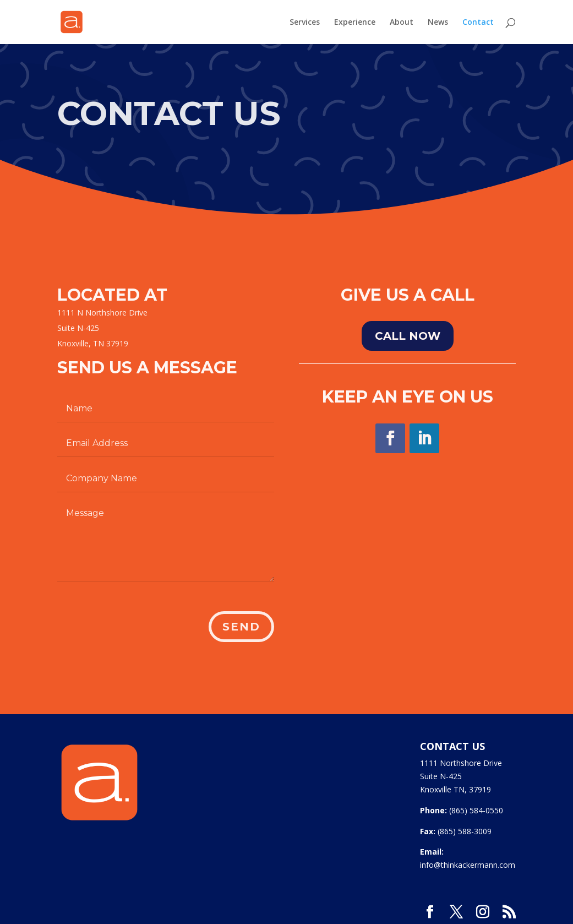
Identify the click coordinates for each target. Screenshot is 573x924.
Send (241, 627)
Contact (478, 23)
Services (305, 23)
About (402, 23)
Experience (355, 23)
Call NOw (408, 336)
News (438, 23)
